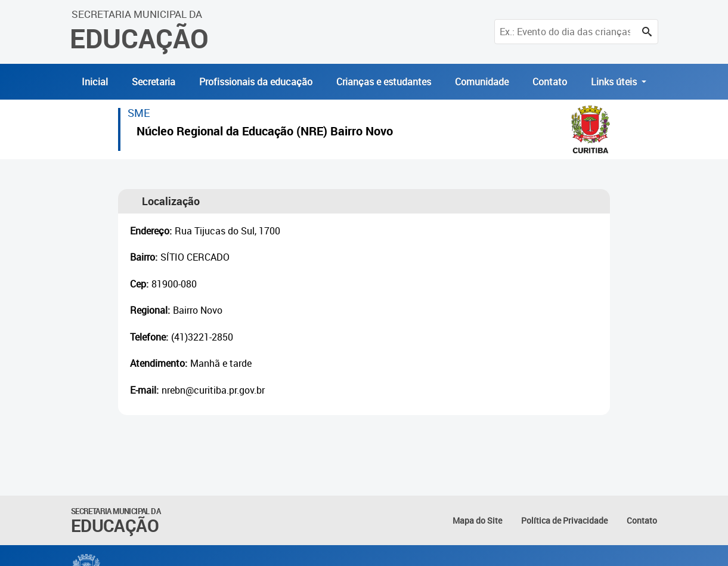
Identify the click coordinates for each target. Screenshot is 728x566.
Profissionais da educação (256, 82)
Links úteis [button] (615, 82)
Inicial (95, 82)
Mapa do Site (477, 520)
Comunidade (482, 82)
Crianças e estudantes (384, 82)
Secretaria (154, 82)
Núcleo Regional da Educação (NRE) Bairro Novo (265, 133)
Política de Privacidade (564, 520)
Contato (550, 82)
